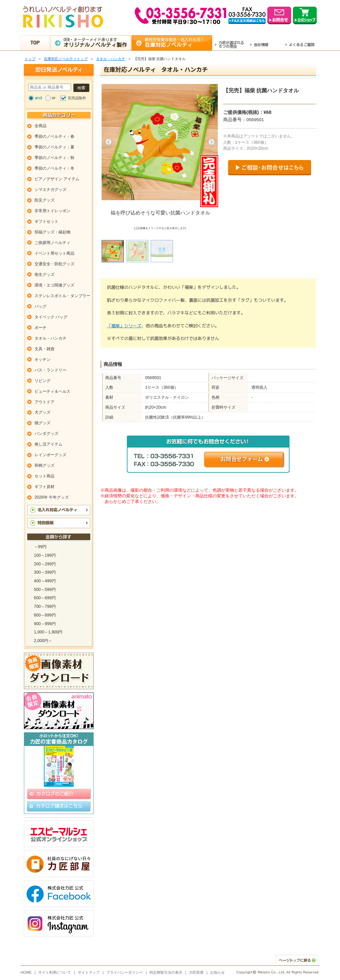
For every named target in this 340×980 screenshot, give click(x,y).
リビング (42, 381)
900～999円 (45, 624)
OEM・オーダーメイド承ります (97, 42)
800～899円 (45, 615)
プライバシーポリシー (125, 972)
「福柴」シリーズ (124, 326)
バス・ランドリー (50, 370)
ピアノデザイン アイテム (57, 179)
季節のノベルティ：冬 (54, 168)
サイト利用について (55, 972)
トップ (30, 59)
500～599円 (45, 590)
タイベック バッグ (51, 317)
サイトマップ (89, 972)
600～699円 (45, 598)
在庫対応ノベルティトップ (66, 59)
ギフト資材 (44, 487)
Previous (109, 142)
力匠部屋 (196, 972)
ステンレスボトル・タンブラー (62, 296)
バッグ (41, 306)
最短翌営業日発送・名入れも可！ (178, 42)
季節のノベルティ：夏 (54, 147)
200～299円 (45, 564)
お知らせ (217, 972)
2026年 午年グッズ (52, 497)
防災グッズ (44, 200)
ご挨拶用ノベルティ (52, 243)
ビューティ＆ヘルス (52, 391)
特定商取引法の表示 (166, 972)
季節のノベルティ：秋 (54, 158)
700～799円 (45, 607)
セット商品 (44, 476)
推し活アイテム (48, 444)
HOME (26, 972)
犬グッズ (42, 412)
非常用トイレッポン (52, 211)
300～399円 (45, 572)
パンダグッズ (46, 434)
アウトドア (44, 402)
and (38, 98)
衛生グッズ (44, 275)
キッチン (42, 360)
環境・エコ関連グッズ (54, 285)
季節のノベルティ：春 (54, 136)
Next (212, 142)
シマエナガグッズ (50, 190)
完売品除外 (77, 98)
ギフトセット (46, 221)
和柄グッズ (44, 465)
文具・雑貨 (44, 349)
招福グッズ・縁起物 (52, 232)
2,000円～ (43, 641)
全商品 (41, 126)
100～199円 (45, 555)
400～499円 (45, 581)
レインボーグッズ (50, 455)
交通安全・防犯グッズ (54, 264)
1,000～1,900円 (48, 632)
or (54, 98)
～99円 (40, 547)
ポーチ (41, 328)
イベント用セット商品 (54, 253)
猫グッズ (42, 423)
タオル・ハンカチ (111, 59)
